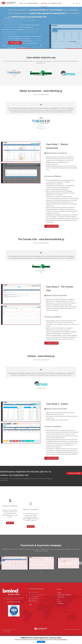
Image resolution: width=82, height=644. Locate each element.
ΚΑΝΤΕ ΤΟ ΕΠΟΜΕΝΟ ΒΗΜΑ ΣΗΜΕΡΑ (14, 603)
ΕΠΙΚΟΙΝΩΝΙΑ (60, 608)
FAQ (58, 604)
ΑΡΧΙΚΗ (59, 598)
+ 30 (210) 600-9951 (35, 599)
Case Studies (60, 602)
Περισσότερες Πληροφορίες (61, 640)
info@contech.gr (34, 603)
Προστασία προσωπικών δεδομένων (71, 631)
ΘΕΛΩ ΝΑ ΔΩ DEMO (51, 226)
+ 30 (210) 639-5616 (35, 601)
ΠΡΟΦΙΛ (59, 606)
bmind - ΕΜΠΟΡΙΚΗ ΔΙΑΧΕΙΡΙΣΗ (64, 600)
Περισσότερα (10, 528)
